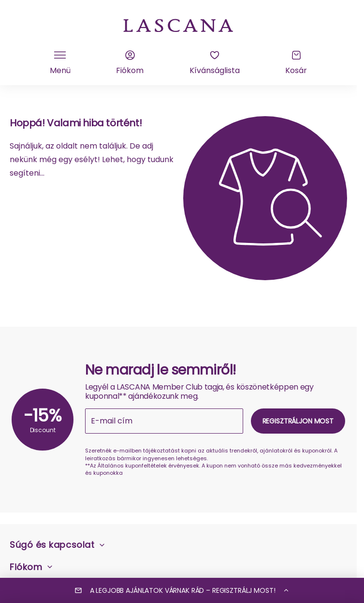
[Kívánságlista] (215, 63)
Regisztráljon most (298, 421)
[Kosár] (296, 63)
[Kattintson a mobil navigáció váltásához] (60, 63)
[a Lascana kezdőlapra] (178, 25)
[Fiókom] (130, 63)
